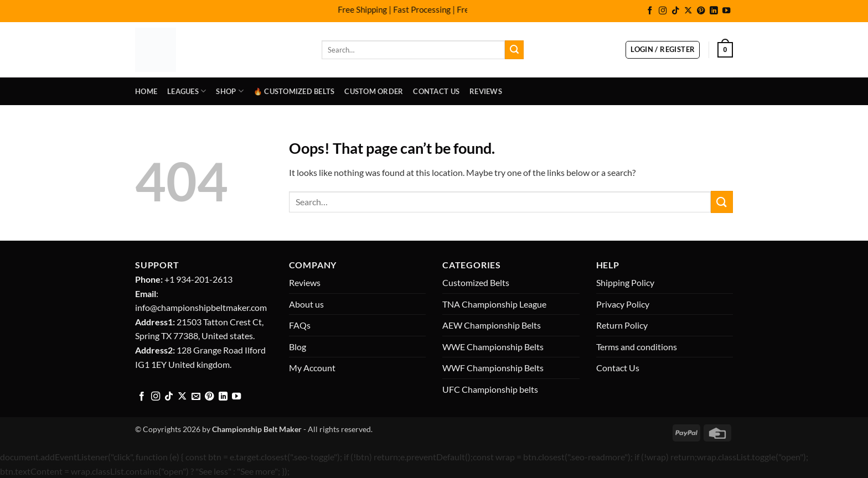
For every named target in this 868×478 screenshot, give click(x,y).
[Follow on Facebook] (650, 11)
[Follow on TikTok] (675, 11)
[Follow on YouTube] (726, 11)
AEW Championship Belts (492, 325)
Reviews (486, 91)
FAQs (300, 325)
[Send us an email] (196, 397)
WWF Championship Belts (493, 368)
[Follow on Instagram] (663, 11)
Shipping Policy (625, 282)
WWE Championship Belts (493, 347)
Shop (229, 91)
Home (146, 91)
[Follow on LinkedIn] (714, 11)
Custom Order (374, 91)
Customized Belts (476, 282)
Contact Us (436, 91)
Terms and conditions (637, 347)
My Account (312, 368)
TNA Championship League (494, 304)
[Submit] (514, 50)
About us (306, 304)
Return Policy (622, 325)
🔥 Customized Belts (294, 91)
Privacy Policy (623, 304)
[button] (663, 50)
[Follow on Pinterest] (701, 11)
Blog (298, 347)
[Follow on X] (688, 11)
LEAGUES (187, 91)
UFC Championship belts (490, 389)
